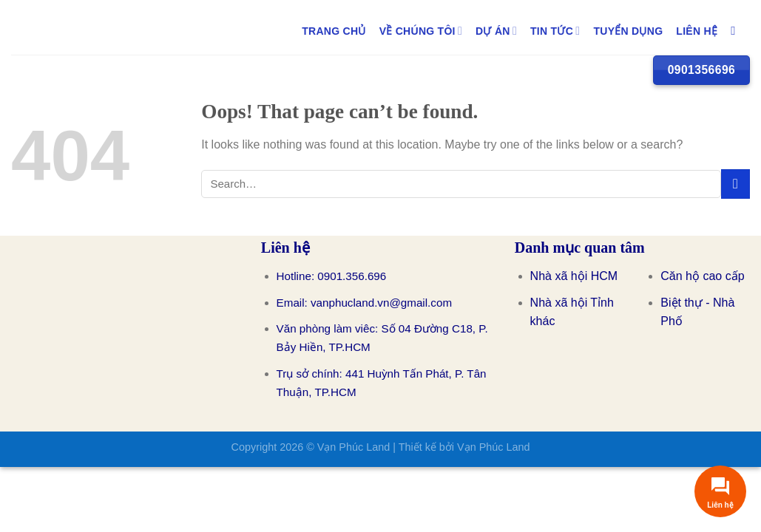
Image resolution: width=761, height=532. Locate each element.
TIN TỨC (555, 31)
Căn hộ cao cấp (702, 276)
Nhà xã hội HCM (574, 276)
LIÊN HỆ (697, 31)
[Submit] (735, 184)
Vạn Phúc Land (354, 447)
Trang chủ (334, 31)
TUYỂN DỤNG (628, 31)
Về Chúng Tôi (421, 31)
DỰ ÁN (496, 31)
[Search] (737, 31)
